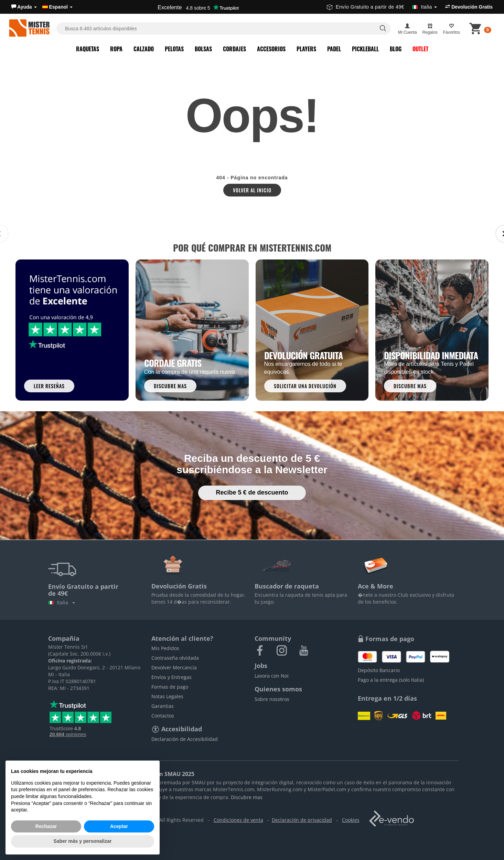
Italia (62, 602)
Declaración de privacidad (302, 820)
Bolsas (203, 49)
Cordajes (234, 49)
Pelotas (174, 49)
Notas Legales (167, 696)
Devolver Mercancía (174, 667)
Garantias (163, 706)
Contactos (163, 716)
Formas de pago (170, 687)
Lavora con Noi (272, 676)
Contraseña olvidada (175, 658)
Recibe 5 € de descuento (252, 492)
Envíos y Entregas (171, 677)
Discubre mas (247, 797)
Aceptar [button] (119, 826)
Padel (334, 49)
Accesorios (271, 49)
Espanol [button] (57, 7)
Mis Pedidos (165, 648)
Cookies (351, 820)
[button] (24, 7)
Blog (396, 49)
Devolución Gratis (469, 7)
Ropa (116, 49)
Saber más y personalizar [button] (83, 841)
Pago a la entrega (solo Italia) (391, 680)
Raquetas (88, 49)
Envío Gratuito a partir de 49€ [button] (382, 7)
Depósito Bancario (379, 670)
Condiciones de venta (238, 820)
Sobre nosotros (272, 699)
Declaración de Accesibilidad (185, 739)
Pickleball (365, 49)
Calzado (144, 49)
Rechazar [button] (46, 826)
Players (306, 49)
